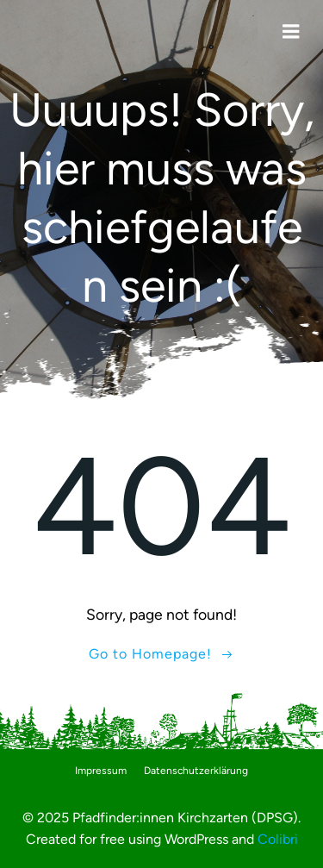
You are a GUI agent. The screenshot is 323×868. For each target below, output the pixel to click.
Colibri (278, 839)
